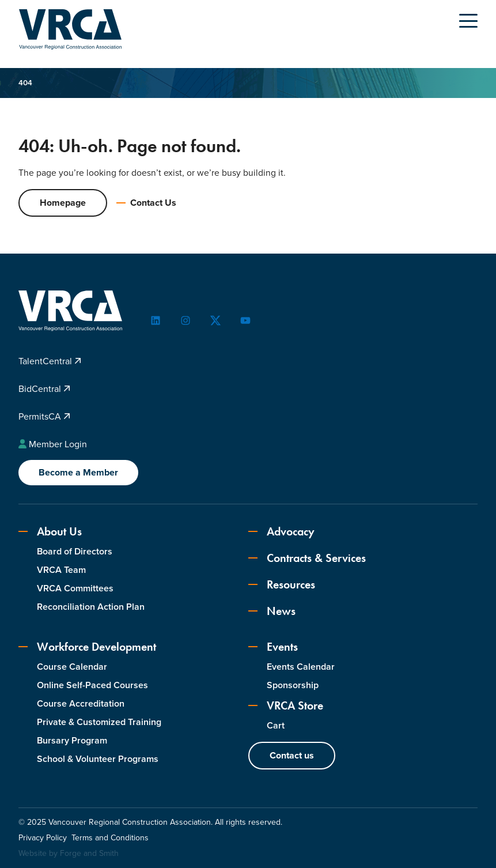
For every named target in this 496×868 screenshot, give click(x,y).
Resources (282, 585)
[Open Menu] (468, 21)
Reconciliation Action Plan (91, 607)
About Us (50, 532)
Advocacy (281, 532)
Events (273, 647)
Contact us (292, 756)
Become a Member (78, 473)
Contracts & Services (307, 558)
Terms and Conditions (110, 838)
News (272, 612)
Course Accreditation (81, 704)
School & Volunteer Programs (98, 759)
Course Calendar (72, 667)
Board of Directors (75, 552)
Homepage (63, 203)
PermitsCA (44, 416)
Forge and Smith (89, 854)
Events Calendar (301, 667)
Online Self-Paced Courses (92, 686)
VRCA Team (61, 570)
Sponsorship (293, 686)
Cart (276, 726)
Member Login (53, 444)
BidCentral (44, 389)
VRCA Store (286, 706)
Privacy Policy (43, 838)
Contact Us (146, 203)
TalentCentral (50, 362)
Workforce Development (87, 647)
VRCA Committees (75, 589)
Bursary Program (72, 740)
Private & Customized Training (99, 722)
